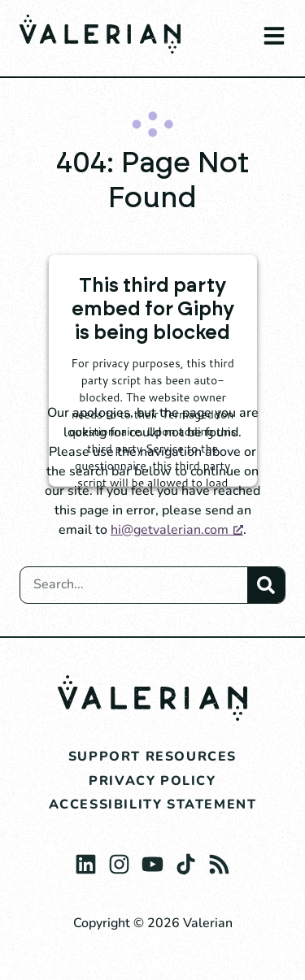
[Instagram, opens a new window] (119, 860)
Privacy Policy (152, 781)
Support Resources (152, 757)
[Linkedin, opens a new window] (86, 860)
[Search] (266, 585)
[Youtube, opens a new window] (152, 860)
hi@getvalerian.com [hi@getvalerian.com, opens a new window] (177, 530)
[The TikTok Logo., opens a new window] (186, 860)
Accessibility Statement (153, 804)
